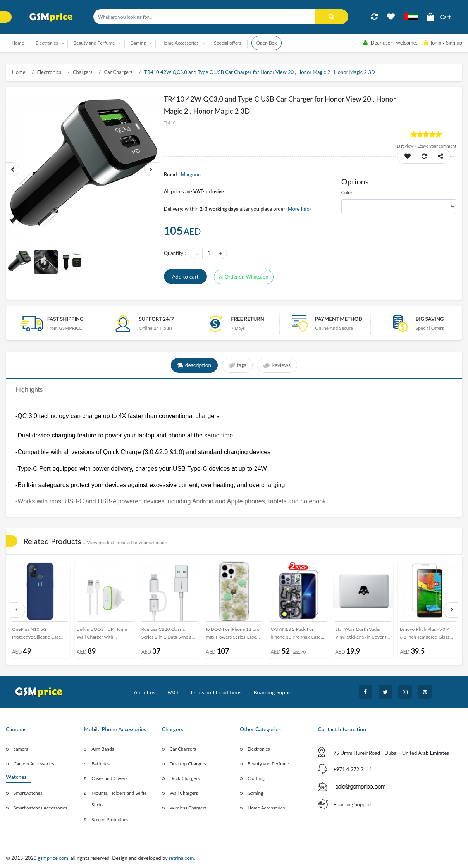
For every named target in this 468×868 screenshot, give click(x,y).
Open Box (267, 43)
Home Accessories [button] (180, 43)
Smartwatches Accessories (40, 808)
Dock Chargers (185, 778)
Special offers (227, 43)
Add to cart (185, 276)
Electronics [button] (47, 43)
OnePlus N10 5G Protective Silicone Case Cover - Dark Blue (37, 635)
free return (248, 319)
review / (406, 146)
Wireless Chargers (188, 808)
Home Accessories (266, 808)
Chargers (83, 72)
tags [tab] (237, 365)
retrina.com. (182, 858)
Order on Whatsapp (244, 277)
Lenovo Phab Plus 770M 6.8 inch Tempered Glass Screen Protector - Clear (425, 635)
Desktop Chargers (188, 764)
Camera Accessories (34, 764)
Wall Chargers (184, 793)
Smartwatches (28, 793)
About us (145, 692)
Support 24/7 (156, 319)
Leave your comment (437, 146)
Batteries (101, 764)
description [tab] (194, 365)
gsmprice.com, (54, 858)
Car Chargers (118, 72)
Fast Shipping (65, 319)
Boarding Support (275, 692)
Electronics (49, 72)
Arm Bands (103, 749)
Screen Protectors (110, 819)
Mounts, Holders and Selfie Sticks (119, 799)
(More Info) (299, 209)
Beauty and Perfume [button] (94, 43)
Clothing (256, 778)
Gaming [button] (138, 43)
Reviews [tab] (278, 365)
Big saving (430, 319)
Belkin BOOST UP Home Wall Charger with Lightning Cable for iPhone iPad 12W (104, 635)
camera (21, 749)
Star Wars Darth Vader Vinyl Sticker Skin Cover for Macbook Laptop (363, 635)
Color (347, 192)
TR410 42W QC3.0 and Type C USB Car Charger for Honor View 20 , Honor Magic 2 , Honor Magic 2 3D (259, 72)
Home (18, 43)
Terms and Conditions (216, 692)
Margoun (190, 174)
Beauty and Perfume (268, 764)
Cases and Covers (109, 778)
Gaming (255, 793)
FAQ (173, 692)
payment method (339, 319)
